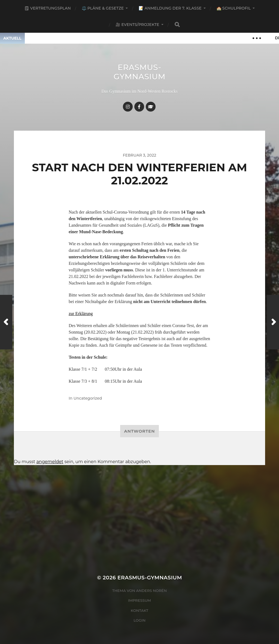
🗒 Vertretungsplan (48, 8)
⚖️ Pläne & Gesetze (103, 8)
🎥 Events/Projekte (137, 25)
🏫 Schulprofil (234, 8)
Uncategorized (88, 398)
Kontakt (140, 610)
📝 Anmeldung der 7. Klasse (170, 8)
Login (139, 620)
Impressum (139, 600)
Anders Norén (151, 591)
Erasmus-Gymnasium (140, 72)
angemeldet (50, 462)
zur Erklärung (81, 314)
